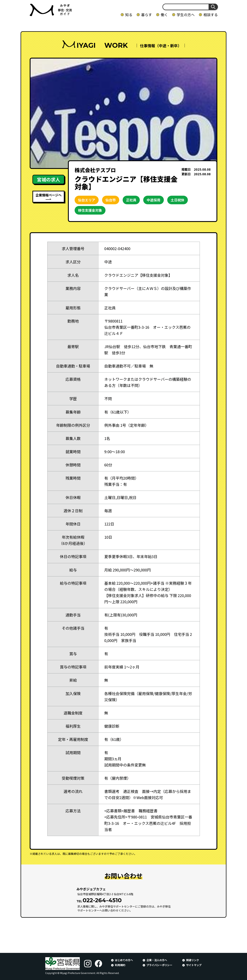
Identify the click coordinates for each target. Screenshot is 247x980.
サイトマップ (194, 965)
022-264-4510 (102, 900)
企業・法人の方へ (157, 960)
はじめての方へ (124, 960)
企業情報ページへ (49, 195)
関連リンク (193, 960)
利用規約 (120, 965)
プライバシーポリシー (159, 965)
